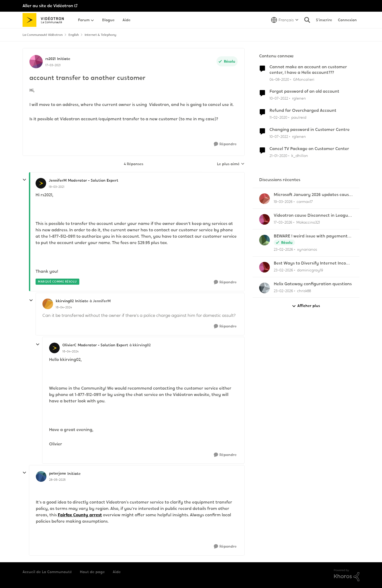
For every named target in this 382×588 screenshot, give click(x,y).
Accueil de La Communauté (47, 572)
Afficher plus (306, 306)
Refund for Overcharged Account (303, 110)
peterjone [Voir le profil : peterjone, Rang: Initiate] (58, 473)
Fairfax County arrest (80, 515)
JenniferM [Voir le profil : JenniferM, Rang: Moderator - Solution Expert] (58, 180)
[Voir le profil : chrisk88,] (264, 288)
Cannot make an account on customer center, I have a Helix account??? (308, 70)
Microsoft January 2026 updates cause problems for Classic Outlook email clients (312, 195)
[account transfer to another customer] (57, 187)
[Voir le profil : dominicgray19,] (264, 267)
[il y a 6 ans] (279, 79)
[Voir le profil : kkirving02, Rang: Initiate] (48, 304)
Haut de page (92, 572)
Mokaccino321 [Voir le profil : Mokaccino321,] (308, 222)
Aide (117, 572)
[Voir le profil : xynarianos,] (264, 240)
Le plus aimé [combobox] (231, 164)
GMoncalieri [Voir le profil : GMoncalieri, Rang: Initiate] (304, 79)
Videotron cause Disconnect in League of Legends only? (312, 216)
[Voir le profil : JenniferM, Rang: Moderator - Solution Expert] (41, 183)
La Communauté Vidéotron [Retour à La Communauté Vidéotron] (43, 35)
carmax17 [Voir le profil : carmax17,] (305, 202)
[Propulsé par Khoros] (347, 575)
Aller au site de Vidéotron (48, 6)
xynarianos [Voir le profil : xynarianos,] (307, 249)
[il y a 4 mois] (283, 202)
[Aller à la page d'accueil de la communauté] (45, 20)
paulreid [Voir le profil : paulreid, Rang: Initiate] (299, 117)
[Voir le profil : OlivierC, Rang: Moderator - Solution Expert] (54, 348)
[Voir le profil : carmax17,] (264, 199)
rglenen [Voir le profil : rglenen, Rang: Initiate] (299, 98)
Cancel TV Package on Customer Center (309, 149)
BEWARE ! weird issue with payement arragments (311, 236)
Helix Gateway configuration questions (313, 284)
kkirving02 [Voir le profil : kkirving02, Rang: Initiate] (65, 301)
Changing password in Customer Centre (310, 130)
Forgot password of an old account (304, 91)
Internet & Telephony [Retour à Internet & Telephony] (100, 35)
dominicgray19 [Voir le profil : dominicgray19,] (310, 270)
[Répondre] (225, 144)
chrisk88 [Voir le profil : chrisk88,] (304, 291)
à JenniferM (100, 301)
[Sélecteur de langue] (285, 20)
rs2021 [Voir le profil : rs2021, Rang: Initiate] (51, 59)
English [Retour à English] (74, 35)
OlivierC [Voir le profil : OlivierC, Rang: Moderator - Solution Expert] (69, 345)
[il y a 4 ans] (279, 98)
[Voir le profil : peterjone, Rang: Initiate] (41, 476)
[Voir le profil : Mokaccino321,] (264, 219)
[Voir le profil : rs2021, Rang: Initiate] (36, 62)
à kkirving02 (140, 345)
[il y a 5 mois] (283, 250)
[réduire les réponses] (24, 180)
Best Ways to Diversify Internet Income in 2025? (313, 263)
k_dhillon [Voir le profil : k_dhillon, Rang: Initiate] (300, 156)
